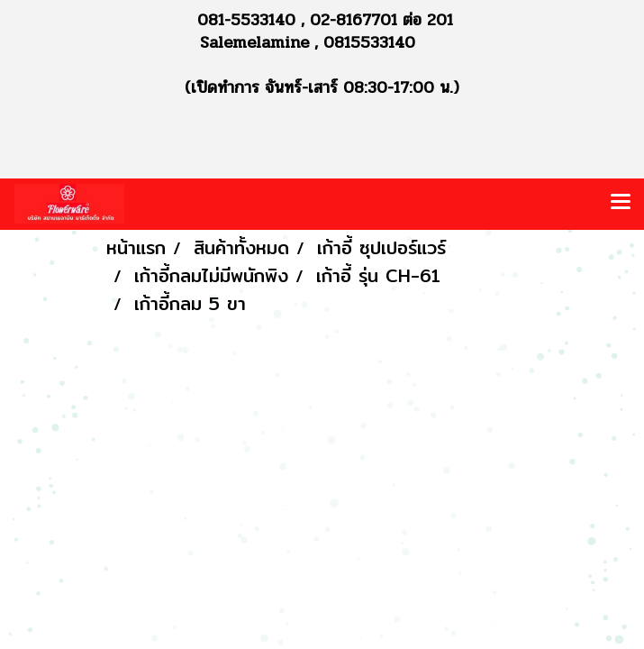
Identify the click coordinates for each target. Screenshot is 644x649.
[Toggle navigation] (621, 204)
